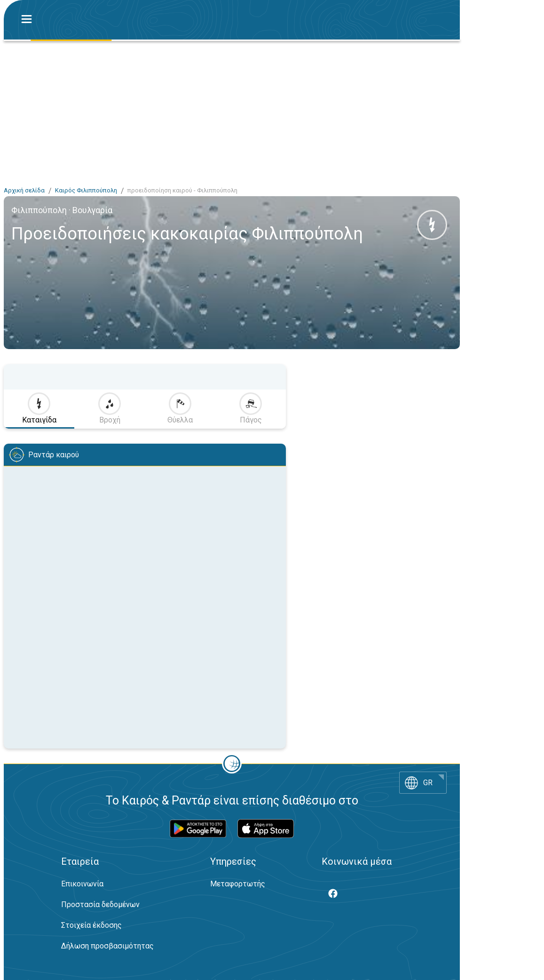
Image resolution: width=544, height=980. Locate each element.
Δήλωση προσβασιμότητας (107, 946)
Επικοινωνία (82, 884)
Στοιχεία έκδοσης (91, 925)
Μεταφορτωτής (238, 884)
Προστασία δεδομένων (100, 904)
